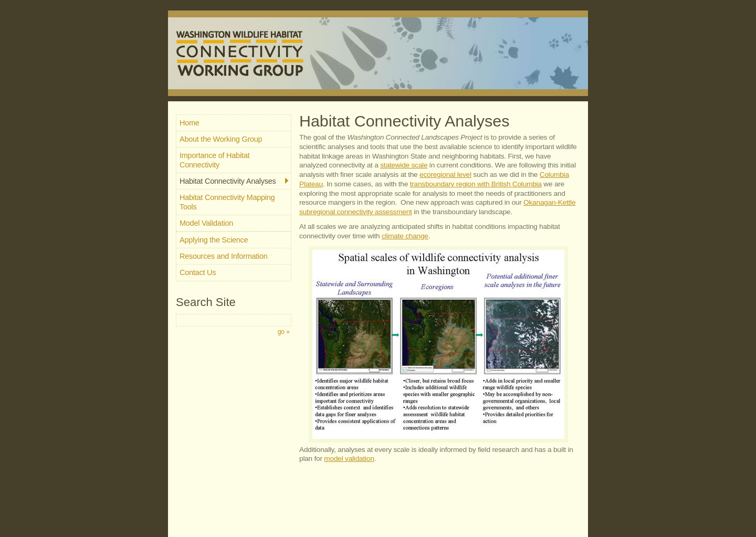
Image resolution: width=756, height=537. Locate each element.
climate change (405, 236)
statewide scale (404, 165)
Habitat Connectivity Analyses (234, 181)
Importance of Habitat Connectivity (214, 160)
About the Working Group (221, 139)
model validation (349, 459)
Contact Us (198, 272)
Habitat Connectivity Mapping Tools (227, 202)
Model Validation (206, 223)
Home (190, 123)
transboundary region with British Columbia (476, 184)
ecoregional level (445, 175)
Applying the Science (214, 240)
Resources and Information (224, 256)
